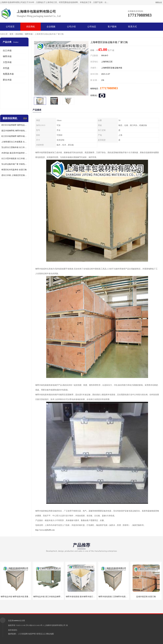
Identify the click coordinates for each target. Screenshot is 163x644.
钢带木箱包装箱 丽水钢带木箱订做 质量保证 (84, 597)
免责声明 (32, 634)
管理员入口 (41, 634)
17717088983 (109, 88)
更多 (25, 118)
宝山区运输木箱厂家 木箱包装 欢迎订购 (14, 164)
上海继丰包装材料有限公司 (55, 625)
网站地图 (50, 634)
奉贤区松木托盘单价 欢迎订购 (14, 170)
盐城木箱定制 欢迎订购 (146, 597)
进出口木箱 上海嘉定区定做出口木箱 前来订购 (14, 175)
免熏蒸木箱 (8, 74)
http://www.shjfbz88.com (45, 530)
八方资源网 (23, 634)
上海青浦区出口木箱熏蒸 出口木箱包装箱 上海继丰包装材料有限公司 (14, 142)
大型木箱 (7, 62)
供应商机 (31, 27)
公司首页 (10, 27)
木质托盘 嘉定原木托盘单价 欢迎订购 (14, 153)
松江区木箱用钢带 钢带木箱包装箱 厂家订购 (14, 136)
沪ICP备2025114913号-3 (35, 625)
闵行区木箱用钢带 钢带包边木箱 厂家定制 (14, 125)
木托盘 (6, 68)
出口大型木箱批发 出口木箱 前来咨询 (14, 159)
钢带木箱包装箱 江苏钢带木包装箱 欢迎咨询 (117, 597)
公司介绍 (71, 27)
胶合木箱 (7, 80)
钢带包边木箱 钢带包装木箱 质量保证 (16, 597)
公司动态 (92, 27)
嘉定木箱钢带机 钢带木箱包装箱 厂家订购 (14, 131)
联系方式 (132, 27)
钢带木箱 (29, 34)
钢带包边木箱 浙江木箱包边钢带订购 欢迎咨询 (53, 597)
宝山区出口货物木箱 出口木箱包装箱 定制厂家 (14, 147)
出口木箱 (7, 51)
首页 (11, 34)
